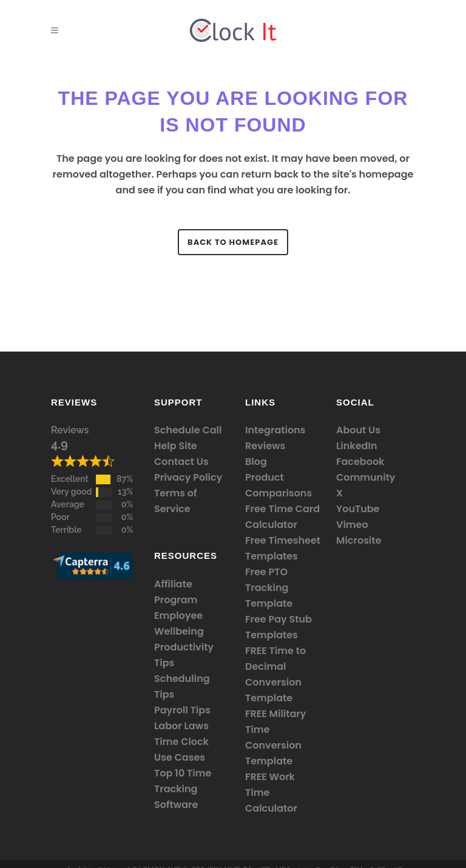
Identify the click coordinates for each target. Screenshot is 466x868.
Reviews (70, 430)
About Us (358, 430)
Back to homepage (233, 242)
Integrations (275, 430)
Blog (256, 462)
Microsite (359, 540)
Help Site (176, 446)
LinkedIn (356, 446)
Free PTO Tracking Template (269, 588)
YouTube (358, 509)
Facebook (360, 462)
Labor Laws (181, 726)
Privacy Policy (188, 477)
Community (366, 477)
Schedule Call (188, 430)
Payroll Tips (182, 710)
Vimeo (352, 525)
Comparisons (279, 493)
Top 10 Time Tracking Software (183, 789)
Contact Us (181, 462)
